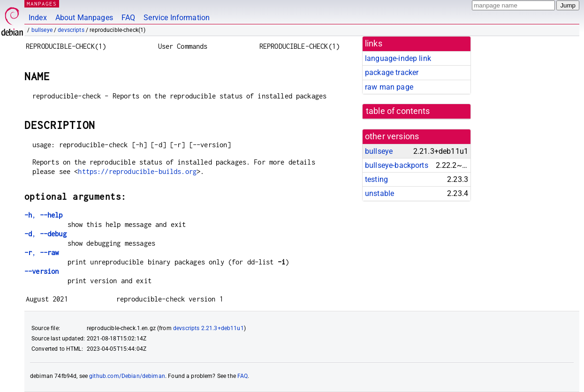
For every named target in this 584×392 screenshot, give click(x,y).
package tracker (392, 72)
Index (38, 18)
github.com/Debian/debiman (127, 376)
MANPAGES (42, 4)
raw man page (389, 87)
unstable (379, 193)
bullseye (42, 30)
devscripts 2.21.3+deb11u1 (209, 328)
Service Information (177, 18)
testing (376, 179)
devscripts (71, 30)
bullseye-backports (397, 165)
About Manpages (84, 18)
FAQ (128, 18)
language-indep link (398, 58)
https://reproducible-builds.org (137, 171)
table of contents (398, 111)
